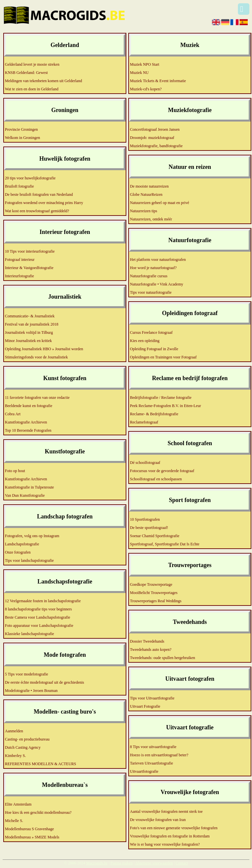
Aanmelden (14, 731)
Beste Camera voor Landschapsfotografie (38, 617)
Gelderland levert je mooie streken (32, 64)
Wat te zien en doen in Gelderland (32, 89)
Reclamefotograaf (144, 422)
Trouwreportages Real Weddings (156, 601)
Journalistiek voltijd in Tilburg (29, 332)
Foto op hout (15, 471)
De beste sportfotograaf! (149, 528)
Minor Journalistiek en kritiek (28, 341)
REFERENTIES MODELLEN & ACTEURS (41, 764)
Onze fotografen (18, 552)
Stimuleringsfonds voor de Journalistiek (36, 357)
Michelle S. (14, 821)
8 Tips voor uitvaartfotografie (153, 747)
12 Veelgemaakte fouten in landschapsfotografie (43, 601)
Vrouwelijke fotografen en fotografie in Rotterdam (170, 836)
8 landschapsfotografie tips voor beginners (38, 609)
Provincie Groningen (21, 129)
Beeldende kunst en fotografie (29, 406)
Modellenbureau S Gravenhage (29, 829)
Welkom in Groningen (22, 138)
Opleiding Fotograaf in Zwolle (154, 349)
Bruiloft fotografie (19, 186)
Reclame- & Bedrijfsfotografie (154, 414)
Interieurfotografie (20, 276)
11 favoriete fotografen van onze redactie (37, 398)
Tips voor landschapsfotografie (29, 560)
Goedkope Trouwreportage (151, 584)
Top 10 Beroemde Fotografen (28, 430)
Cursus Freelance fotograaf (151, 332)
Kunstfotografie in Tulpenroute (29, 487)
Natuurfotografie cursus (149, 276)
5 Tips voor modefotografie (27, 674)
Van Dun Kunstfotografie (25, 495)
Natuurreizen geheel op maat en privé (159, 203)
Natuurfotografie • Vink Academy (157, 284)
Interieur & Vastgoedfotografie (29, 268)
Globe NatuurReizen (146, 194)
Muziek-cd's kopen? (146, 89)
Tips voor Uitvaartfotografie (152, 698)
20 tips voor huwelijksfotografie (30, 178)
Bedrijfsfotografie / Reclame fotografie (161, 398)
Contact (182, 863)
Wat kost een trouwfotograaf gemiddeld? (37, 211)
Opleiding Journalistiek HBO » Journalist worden (44, 349)
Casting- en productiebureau (27, 739)
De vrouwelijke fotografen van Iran (158, 820)
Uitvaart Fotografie (145, 706)
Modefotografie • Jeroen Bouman (31, 691)
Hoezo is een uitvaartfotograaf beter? (159, 755)
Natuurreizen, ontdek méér (151, 219)
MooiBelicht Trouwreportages (154, 593)
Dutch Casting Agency (23, 747)
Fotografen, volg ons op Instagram (32, 536)
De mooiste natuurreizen (149, 186)
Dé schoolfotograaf (145, 463)
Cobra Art (13, 414)
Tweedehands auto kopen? (151, 650)
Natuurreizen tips (144, 211)
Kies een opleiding (145, 341)
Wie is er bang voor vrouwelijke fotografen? (165, 844)
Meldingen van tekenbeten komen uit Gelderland (43, 81)
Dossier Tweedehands (147, 641)
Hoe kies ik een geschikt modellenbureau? (38, 812)
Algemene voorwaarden (154, 863)
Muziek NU (139, 73)
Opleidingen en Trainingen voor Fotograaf (163, 357)
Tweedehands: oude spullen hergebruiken (163, 658)
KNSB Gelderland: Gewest (26, 73)
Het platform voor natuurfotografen (158, 260)
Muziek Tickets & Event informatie (158, 81)
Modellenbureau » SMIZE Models (32, 837)
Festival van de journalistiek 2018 (32, 324)
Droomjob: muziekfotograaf (152, 138)
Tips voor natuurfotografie (151, 292)
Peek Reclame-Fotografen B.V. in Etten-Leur (165, 406)
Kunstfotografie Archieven (26, 422)
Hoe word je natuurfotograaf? (153, 268)
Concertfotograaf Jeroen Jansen (155, 129)
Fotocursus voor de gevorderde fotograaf (162, 471)
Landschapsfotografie (22, 544)
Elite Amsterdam (18, 804)
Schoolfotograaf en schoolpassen (156, 479)
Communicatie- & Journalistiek (30, 316)
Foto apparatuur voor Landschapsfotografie (39, 626)
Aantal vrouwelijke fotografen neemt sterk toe (166, 811)
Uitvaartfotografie (144, 771)
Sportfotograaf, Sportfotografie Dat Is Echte (165, 544)
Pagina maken (122, 863)
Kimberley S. (15, 756)
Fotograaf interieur (20, 260)
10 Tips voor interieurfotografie (30, 251)
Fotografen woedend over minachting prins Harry (44, 203)
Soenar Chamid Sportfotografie (155, 536)
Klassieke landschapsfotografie (30, 634)
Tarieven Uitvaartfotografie (151, 763)
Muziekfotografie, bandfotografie (156, 146)
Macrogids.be (97, 863)
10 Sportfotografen (145, 519)
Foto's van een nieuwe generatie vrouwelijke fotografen (174, 828)
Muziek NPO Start (145, 64)
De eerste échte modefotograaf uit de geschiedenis (44, 682)
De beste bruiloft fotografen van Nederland (39, 194)
